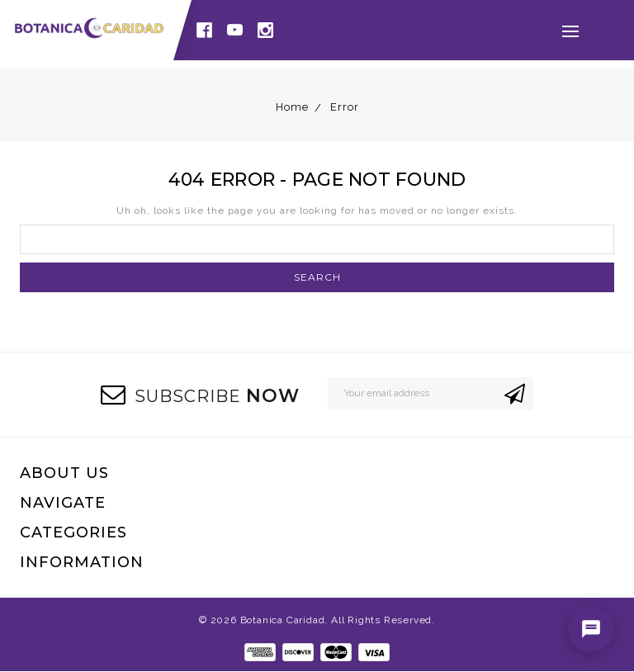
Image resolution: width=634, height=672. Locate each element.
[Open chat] (591, 629)
